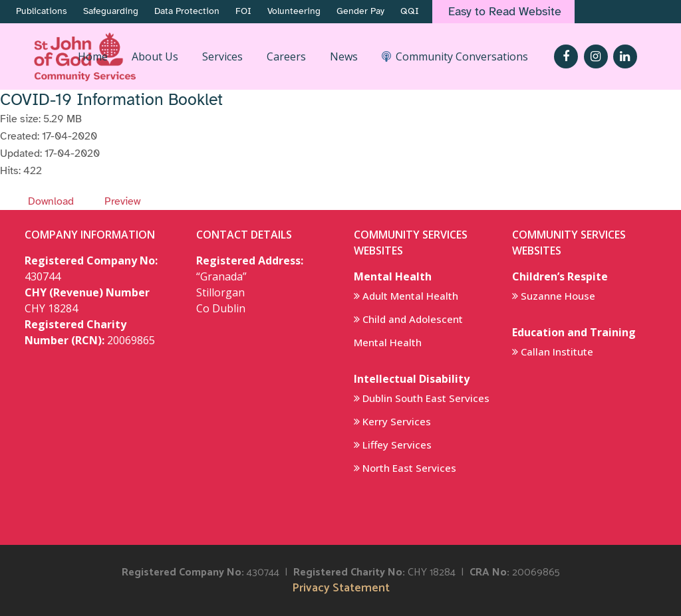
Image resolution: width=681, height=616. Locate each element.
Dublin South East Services (426, 398)
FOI (243, 11)
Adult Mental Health (410, 296)
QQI (410, 11)
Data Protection (187, 11)
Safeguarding (111, 11)
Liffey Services (397, 445)
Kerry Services (397, 421)
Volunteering (294, 11)
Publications (42, 11)
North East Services (409, 468)
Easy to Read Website (505, 11)
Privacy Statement (341, 588)
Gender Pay (360, 11)
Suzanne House (558, 296)
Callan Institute (557, 352)
